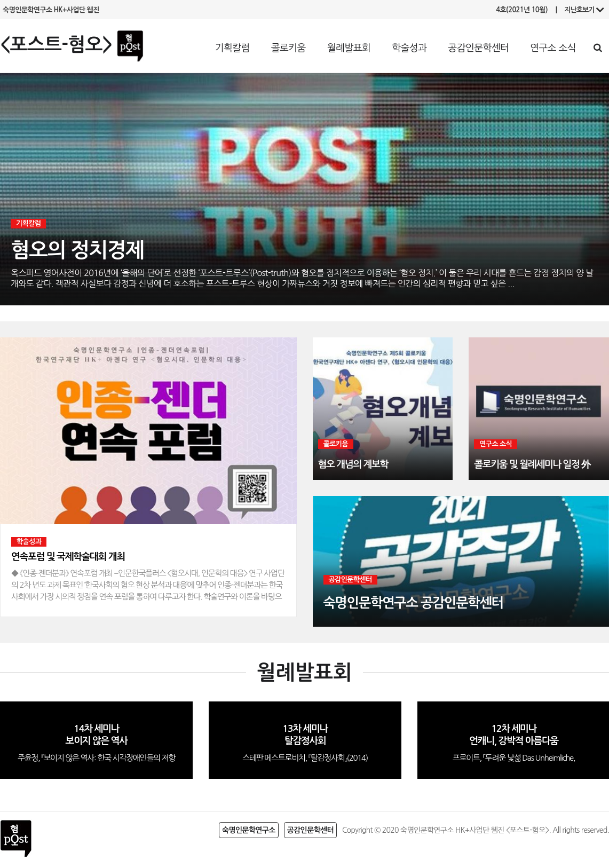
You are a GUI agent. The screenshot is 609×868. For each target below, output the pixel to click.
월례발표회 (349, 48)
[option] (148, 477)
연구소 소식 (553, 48)
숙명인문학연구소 (249, 830)
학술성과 (409, 48)
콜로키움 (288, 48)
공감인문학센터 (478, 48)
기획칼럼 (232, 48)
